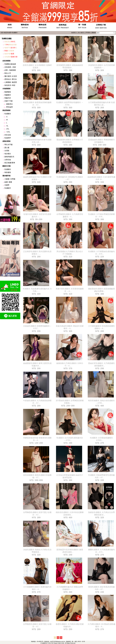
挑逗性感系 (8, 33)
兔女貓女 (8, 154)
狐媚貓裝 (8, 92)
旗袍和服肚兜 (9, 157)
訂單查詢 (88, 33)
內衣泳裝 (8, 135)
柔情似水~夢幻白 (11, 79)
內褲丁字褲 (8, 101)
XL (7, 126)
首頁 (2, 33)
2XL (8, 129)
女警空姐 (8, 160)
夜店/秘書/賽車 (10, 163)
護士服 (7, 148)
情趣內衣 (8, 98)
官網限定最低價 (10, 64)
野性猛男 (10, 107)
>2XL (8, 132)
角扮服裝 (8, 172)
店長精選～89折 (10, 67)
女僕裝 (7, 151)
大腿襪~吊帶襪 (10, 179)
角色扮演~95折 (10, 85)
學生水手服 (8, 145)
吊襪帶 (7, 185)
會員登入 (74, 33)
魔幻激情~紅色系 (11, 76)
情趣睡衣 (8, 95)
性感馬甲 (8, 138)
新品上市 (8, 73)
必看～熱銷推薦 (10, 70)
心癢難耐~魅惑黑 (11, 82)
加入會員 (81, 33)
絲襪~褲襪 (8, 182)
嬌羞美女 (10, 104)
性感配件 (8, 188)
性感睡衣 (15, 33)
